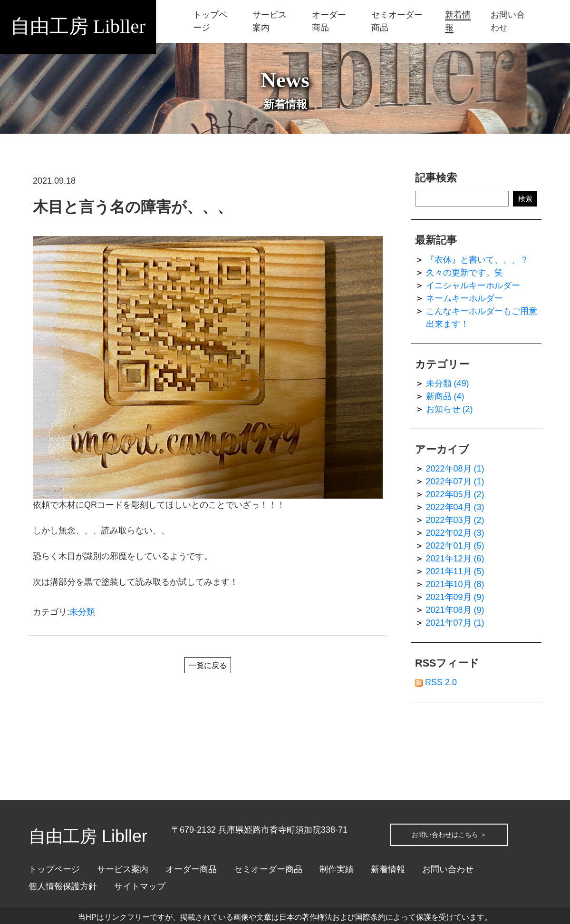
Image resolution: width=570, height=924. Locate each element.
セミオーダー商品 (268, 869)
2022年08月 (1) (455, 469)
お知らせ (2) (449, 409)
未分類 (82, 612)
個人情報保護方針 (63, 886)
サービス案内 (123, 869)
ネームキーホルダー (464, 298)
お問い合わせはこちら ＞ (465, 830)
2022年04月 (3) (455, 507)
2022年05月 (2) (455, 494)
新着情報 (388, 869)
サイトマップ (140, 886)
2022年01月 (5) (455, 546)
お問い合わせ (448, 869)
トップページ (54, 869)
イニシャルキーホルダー (473, 285)
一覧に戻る (208, 667)
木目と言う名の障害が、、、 (133, 207)
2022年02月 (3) (455, 533)
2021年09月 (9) (455, 597)
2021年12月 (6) (455, 559)
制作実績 (337, 869)
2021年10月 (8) (455, 584)
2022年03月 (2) (455, 520)
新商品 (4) (445, 396)
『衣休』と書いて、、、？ (477, 260)
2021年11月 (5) (455, 571)
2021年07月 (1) (455, 623)
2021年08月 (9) (455, 610)
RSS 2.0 (436, 682)
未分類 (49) (448, 383)
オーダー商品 (191, 869)
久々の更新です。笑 (464, 273)
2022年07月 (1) (455, 482)
